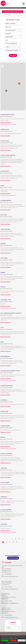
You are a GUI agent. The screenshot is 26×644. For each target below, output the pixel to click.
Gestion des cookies (6, 635)
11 (12, 539)
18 (13, 542)
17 (10, 542)
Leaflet (17, 110)
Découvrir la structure (6, 122)
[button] (6, 91)
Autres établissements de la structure (8, 124)
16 (6, 542)
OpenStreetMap (20, 110)
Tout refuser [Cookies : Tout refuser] (13, 640)
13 (19, 539)
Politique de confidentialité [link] (13, 642)
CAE (8, 47)
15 (3, 542)
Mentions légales (17, 635)
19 (16, 542)
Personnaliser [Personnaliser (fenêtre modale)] (22, 640)
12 (15, 539)
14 (22, 539)
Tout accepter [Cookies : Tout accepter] (5, 640)
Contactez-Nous (14, 558)
